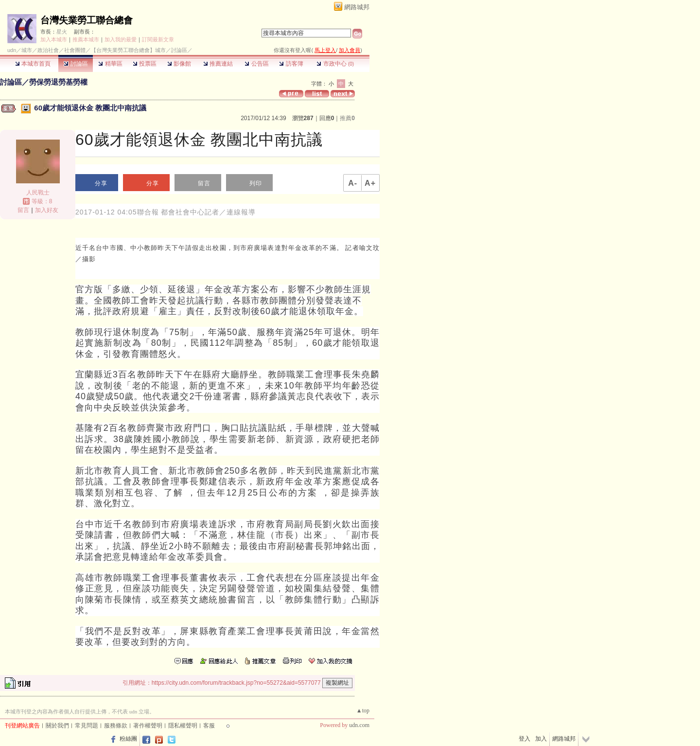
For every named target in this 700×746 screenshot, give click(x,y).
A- (353, 183)
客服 (209, 726)
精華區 (110, 64)
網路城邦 (357, 7)
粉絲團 (128, 739)
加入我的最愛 (121, 39)
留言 (23, 210)
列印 (256, 183)
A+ (370, 183)
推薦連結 (218, 64)
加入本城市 (54, 39)
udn (12, 50)
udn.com (359, 725)
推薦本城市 (86, 39)
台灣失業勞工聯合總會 (87, 20)
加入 (541, 739)
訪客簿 (291, 64)
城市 (27, 50)
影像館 (179, 64)
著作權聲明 (148, 726)
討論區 (76, 64)
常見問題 (87, 726)
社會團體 (75, 50)
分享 (101, 183)
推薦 (347, 118)
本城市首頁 (33, 64)
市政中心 (335, 64)
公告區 (256, 64)
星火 (62, 32)
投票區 (145, 64)
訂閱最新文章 (158, 39)
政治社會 (48, 50)
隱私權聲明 (183, 726)
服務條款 (116, 726)
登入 (525, 739)
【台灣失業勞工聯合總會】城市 (128, 50)
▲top (363, 710)
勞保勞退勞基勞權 (58, 82)
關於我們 (57, 726)
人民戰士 (38, 193)
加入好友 (47, 210)
